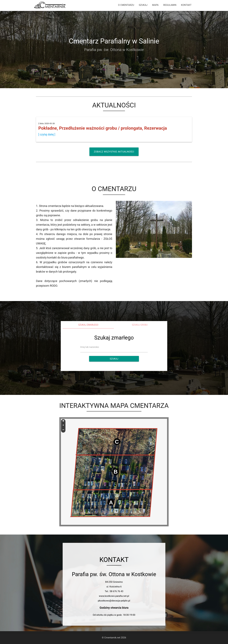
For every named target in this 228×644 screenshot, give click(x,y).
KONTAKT (186, 5)
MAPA (155, 5)
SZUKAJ (143, 5)
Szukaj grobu (140, 325)
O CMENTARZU (126, 5)
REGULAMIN (170, 5)
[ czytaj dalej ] (47, 134)
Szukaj (114, 359)
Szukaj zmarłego (88, 325)
